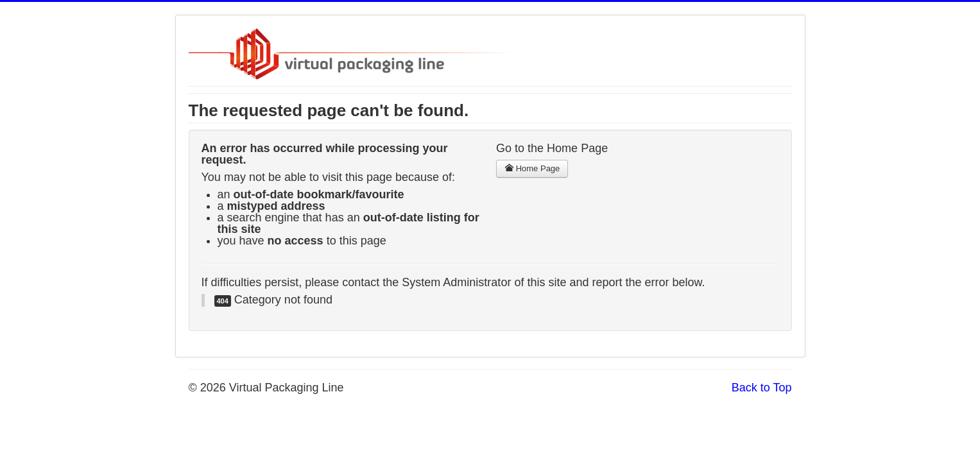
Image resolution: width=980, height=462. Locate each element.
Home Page (532, 168)
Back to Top (762, 388)
